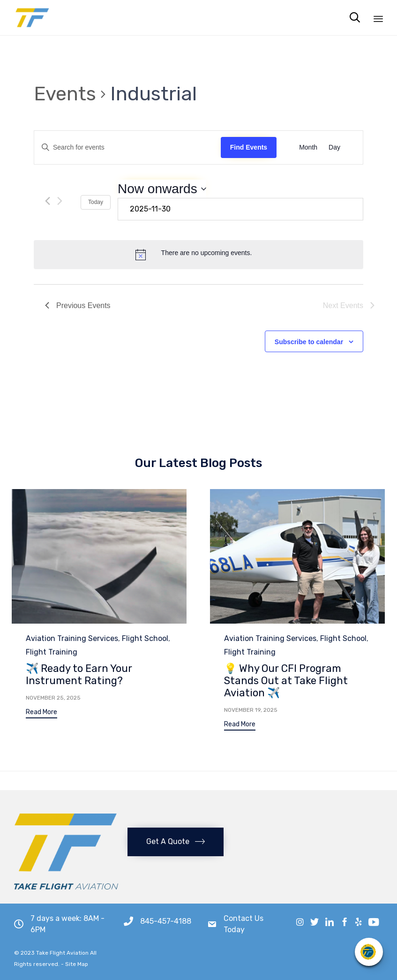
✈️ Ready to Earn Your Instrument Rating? (79, 675)
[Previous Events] (48, 201)
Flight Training (52, 652)
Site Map (77, 964)
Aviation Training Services (72, 638)
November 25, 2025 (53, 698)
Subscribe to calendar (309, 342)
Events (65, 94)
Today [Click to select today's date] (96, 202)
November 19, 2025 (251, 710)
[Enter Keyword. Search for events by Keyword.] (127, 147)
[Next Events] (60, 201)
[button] (41, 713)
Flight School (145, 638)
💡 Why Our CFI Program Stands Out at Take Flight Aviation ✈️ (286, 681)
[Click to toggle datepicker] (162, 189)
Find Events (249, 147)
